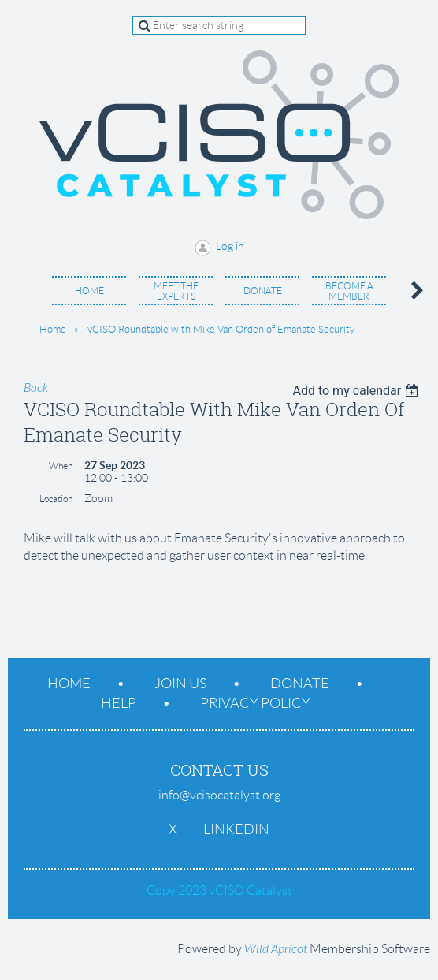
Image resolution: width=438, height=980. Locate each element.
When (61, 466)
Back (36, 388)
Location (56, 499)
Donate (300, 684)
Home (53, 329)
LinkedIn (236, 829)
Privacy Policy (255, 703)
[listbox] (357, 391)
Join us (180, 684)
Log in (230, 246)
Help (119, 703)
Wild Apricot (276, 949)
